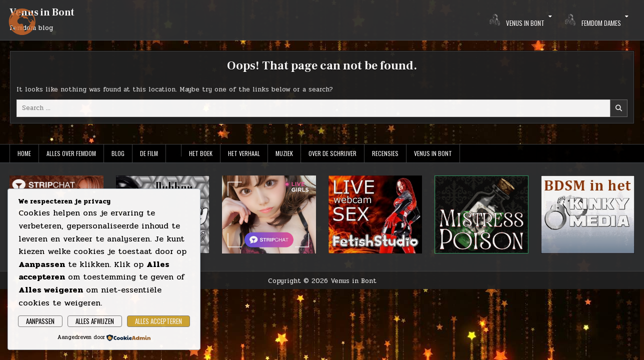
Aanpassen (40, 321)
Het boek (201, 153)
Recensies (385, 153)
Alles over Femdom (71, 153)
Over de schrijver (332, 153)
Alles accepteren (158, 321)
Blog (118, 153)
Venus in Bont (42, 12)
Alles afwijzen (95, 321)
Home (24, 153)
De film (149, 153)
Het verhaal (244, 153)
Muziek (284, 153)
